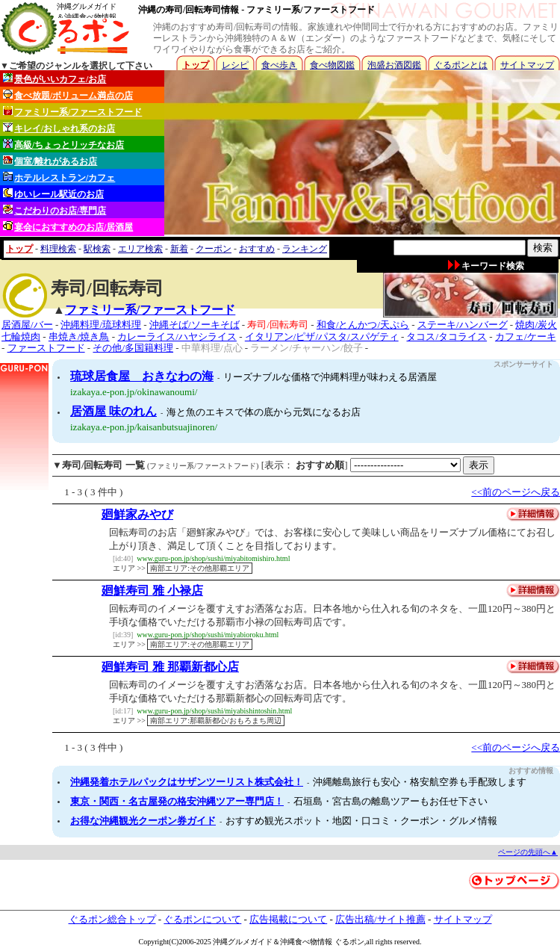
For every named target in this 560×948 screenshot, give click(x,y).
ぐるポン (349, 942)
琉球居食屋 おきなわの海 (142, 376)
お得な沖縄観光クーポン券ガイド (143, 821)
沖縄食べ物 (299, 942)
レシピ (235, 65)
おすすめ (257, 249)
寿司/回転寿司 (278, 325)
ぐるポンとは (461, 65)
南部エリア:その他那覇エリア (200, 568)
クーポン (214, 249)
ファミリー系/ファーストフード (72, 112)
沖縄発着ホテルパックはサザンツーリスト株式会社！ (187, 782)
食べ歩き (279, 65)
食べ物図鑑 (332, 65)
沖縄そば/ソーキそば (195, 325)
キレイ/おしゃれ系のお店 (59, 128)
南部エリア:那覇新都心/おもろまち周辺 (216, 721)
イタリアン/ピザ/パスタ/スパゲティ (322, 337)
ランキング (305, 249)
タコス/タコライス (447, 337)
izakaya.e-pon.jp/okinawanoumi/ (134, 392)
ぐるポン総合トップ (112, 919)
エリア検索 (140, 249)
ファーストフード (46, 348)
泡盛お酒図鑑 (394, 65)
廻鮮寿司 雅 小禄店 (152, 591)
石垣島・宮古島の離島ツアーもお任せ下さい (391, 801)
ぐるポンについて (202, 919)
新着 (179, 249)
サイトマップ (527, 65)
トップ (196, 65)
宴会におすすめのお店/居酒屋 (68, 227)
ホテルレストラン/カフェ (59, 177)
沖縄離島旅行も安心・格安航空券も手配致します (420, 782)
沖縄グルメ (231, 942)
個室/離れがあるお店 (50, 161)
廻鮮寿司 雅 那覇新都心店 (170, 667)
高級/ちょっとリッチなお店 (63, 145)
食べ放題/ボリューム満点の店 (68, 95)
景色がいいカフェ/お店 (55, 79)
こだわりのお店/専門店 (55, 210)
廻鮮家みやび (137, 514)
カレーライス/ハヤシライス (177, 337)
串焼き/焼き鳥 (79, 337)
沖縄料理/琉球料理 (101, 325)
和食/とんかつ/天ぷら (363, 325)
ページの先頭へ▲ (528, 852)
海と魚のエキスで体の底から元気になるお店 (264, 412)
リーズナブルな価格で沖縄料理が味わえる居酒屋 (330, 377)
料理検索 (58, 249)
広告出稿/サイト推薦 (380, 919)
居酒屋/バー (27, 325)
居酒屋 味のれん (113, 411)
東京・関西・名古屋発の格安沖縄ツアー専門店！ (177, 801)
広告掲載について (288, 919)
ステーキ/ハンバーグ (463, 325)
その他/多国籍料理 (133, 348)
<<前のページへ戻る (516, 492)
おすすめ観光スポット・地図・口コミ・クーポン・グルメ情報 (361, 821)
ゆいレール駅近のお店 (53, 194)
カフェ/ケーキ (526, 337)
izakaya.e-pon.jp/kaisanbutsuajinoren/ (144, 427)
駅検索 (97, 249)
